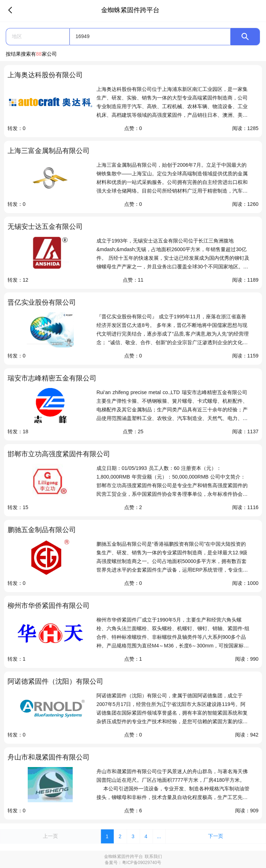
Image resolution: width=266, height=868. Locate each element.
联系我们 (153, 857)
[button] (38, 37)
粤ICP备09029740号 (142, 863)
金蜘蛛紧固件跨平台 (123, 857)
